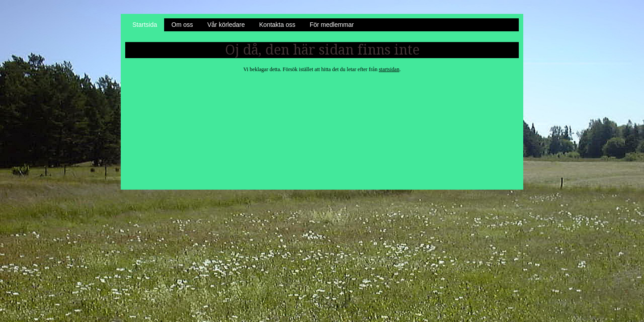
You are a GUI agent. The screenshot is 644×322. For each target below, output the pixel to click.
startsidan (389, 69)
